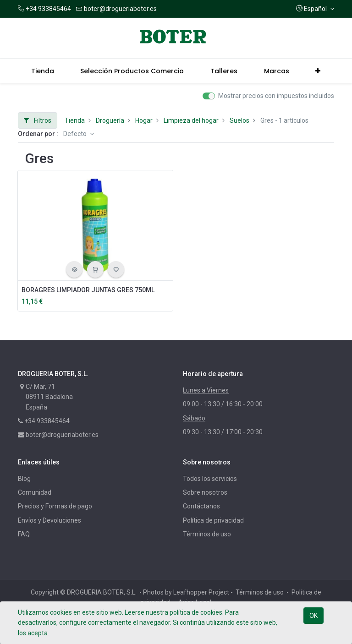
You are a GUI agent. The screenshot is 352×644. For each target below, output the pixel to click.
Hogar (144, 120)
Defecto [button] (76, 134)
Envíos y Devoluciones (49, 520)
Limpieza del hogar (191, 120)
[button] (315, 9)
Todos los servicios (210, 479)
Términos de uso (207, 534)
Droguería (110, 120)
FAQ (24, 534)
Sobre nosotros (205, 492)
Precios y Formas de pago (55, 506)
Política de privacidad (213, 520)
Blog (24, 479)
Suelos (239, 120)
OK (313, 616)
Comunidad (35, 492)
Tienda (75, 120)
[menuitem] (43, 71)
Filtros (38, 120)
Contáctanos (201, 506)
